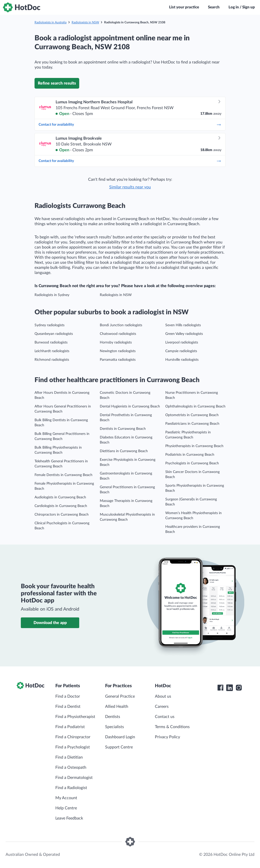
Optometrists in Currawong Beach (192, 415)
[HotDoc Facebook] (220, 688)
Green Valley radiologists (184, 334)
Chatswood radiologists (118, 334)
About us (163, 696)
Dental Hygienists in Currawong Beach (130, 406)
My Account (66, 798)
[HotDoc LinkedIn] (230, 688)
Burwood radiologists (51, 342)
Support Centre (119, 747)
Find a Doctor (68, 696)
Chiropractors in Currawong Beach (62, 515)
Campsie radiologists (181, 351)
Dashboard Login (120, 737)
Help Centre (66, 808)
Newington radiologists (118, 351)
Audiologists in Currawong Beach (60, 497)
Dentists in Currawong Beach (123, 429)
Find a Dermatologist (74, 778)
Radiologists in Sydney (52, 295)
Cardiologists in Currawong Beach (61, 506)
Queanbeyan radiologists (54, 334)
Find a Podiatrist (70, 727)
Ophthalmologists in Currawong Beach (195, 406)
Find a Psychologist (73, 747)
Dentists (113, 717)
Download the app (50, 623)
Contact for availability (130, 125)
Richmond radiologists (52, 360)
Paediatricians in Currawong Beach (192, 424)
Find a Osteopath (71, 767)
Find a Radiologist (71, 788)
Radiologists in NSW (85, 22)
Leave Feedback (69, 818)
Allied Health (117, 707)
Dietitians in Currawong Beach (124, 451)
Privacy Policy (167, 737)
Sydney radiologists (50, 325)
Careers (162, 707)
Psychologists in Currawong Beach (192, 463)
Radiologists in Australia (51, 22)
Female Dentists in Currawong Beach (63, 475)
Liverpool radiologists (182, 342)
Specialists (115, 727)
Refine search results (57, 83)
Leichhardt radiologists (52, 351)
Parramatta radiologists (118, 360)
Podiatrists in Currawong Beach (190, 455)
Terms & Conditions (172, 727)
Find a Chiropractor (73, 737)
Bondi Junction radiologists (121, 325)
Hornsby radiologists (116, 342)
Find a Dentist (68, 707)
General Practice (120, 696)
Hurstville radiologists (182, 360)
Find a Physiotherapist (75, 717)
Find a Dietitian (69, 757)
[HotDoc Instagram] (239, 688)
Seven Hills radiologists (183, 325)
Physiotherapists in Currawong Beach (194, 446)
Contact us (165, 717)
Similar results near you (130, 187)
